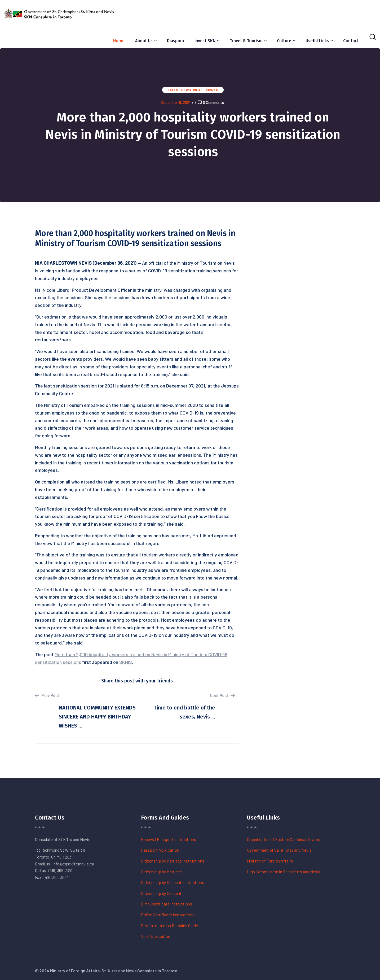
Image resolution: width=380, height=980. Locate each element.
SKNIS (126, 662)
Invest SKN (205, 41)
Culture (284, 41)
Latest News (179, 90)
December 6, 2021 (176, 102)
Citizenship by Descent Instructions (173, 882)
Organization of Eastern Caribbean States (284, 839)
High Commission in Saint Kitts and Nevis (284, 872)
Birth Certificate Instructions (167, 904)
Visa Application (156, 936)
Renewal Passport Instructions (169, 839)
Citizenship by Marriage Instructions (173, 861)
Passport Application (160, 850)
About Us (144, 41)
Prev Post (47, 695)
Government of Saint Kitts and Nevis (279, 850)
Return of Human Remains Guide (169, 925)
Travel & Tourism (246, 41)
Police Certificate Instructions (168, 915)
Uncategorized (205, 90)
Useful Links (317, 41)
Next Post (222, 695)
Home (119, 41)
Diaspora (175, 41)
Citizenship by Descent (161, 893)
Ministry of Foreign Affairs (270, 861)
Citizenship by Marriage (161, 872)
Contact (351, 41)
